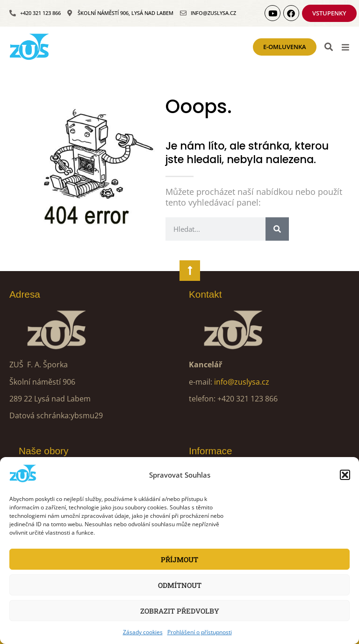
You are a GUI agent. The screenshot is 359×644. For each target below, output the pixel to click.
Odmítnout (180, 585)
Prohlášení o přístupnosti (200, 632)
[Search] (277, 229)
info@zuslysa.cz (242, 382)
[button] (345, 475)
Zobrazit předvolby (180, 611)
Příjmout (179, 559)
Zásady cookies (143, 632)
